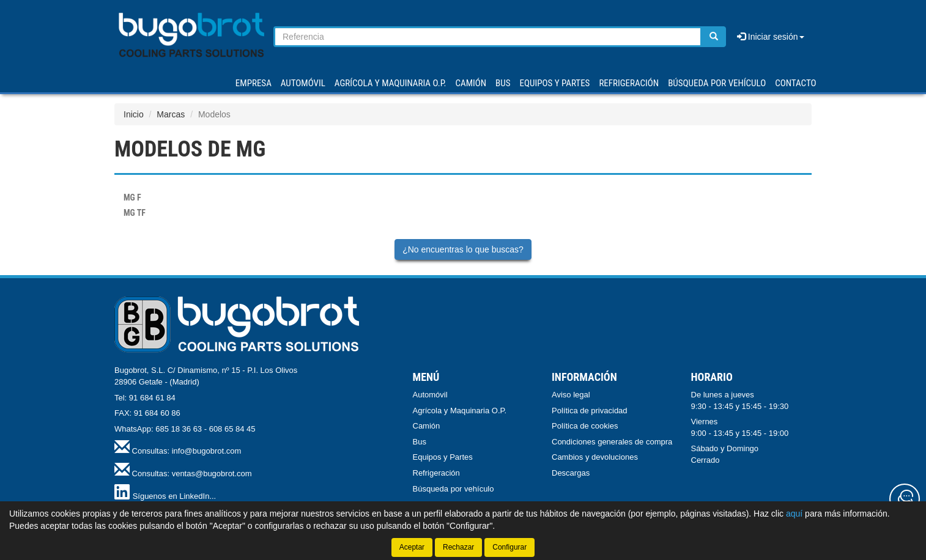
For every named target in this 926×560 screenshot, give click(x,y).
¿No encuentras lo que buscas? (463, 249)
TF (135, 213)
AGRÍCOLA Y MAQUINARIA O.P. (391, 83)
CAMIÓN (471, 83)
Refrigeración (436, 473)
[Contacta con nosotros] (905, 499)
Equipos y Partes (443, 457)
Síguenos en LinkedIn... (175, 496)
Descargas (571, 473)
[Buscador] (488, 37)
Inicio (134, 114)
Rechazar (458, 547)
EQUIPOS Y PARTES (554, 83)
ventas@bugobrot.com (212, 473)
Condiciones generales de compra (612, 442)
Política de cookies (585, 426)
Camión (427, 426)
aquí (794, 514)
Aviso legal (571, 395)
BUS (503, 83)
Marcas (171, 114)
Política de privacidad (590, 411)
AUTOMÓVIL (303, 83)
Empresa (254, 83)
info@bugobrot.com (207, 451)
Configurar (509, 547)
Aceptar (412, 547)
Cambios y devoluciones (595, 457)
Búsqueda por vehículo (717, 83)
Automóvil (430, 395)
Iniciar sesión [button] (771, 37)
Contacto (795, 83)
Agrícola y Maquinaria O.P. (460, 411)
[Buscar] (714, 37)
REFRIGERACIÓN (629, 83)
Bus (420, 442)
